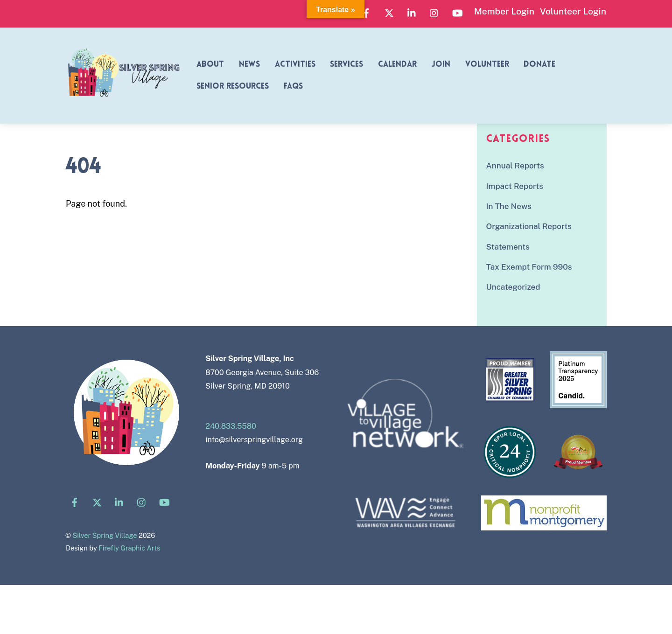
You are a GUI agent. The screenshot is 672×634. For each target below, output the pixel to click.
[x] (389, 12)
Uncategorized (513, 287)
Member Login (504, 11)
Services (346, 65)
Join (441, 65)
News (249, 65)
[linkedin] (412, 12)
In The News (509, 206)
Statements (508, 247)
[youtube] (457, 12)
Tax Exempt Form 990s (529, 267)
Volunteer (487, 65)
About (210, 65)
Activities (295, 65)
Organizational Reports (529, 226)
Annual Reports (515, 166)
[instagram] (434, 12)
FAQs (293, 87)
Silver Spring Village (105, 535)
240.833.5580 (231, 426)
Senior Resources (233, 87)
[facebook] (366, 12)
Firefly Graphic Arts (129, 548)
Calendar (397, 65)
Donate (539, 65)
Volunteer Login (573, 11)
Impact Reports (515, 186)
